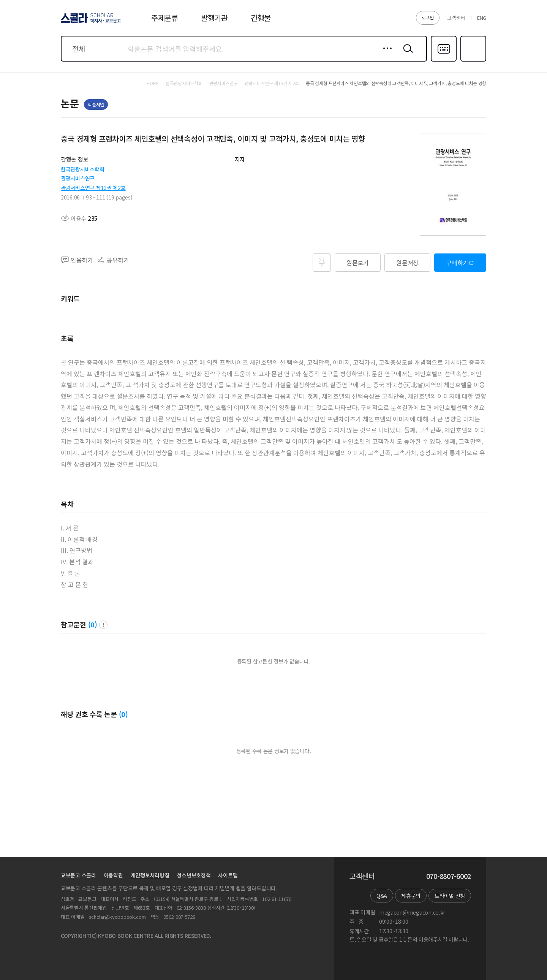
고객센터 (456, 18)
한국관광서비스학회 (82, 169)
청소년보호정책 (194, 875)
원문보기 (358, 263)
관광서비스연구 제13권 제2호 (93, 188)
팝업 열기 (103, 625)
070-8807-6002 (449, 876)
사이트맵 (228, 875)
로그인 (428, 17)
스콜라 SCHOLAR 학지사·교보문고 (90, 22)
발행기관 (214, 18)
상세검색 (385, 54)
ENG (482, 18)
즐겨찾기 (472, 61)
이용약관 (113, 875)
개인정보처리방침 (150, 875)
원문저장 (407, 263)
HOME (153, 83)
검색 (406, 54)
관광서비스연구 (78, 178)
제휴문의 (411, 896)
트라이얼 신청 (450, 896)
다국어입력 (444, 61)
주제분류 (165, 18)
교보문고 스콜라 (78, 875)
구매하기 (457, 263)
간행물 (261, 18)
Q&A (382, 896)
